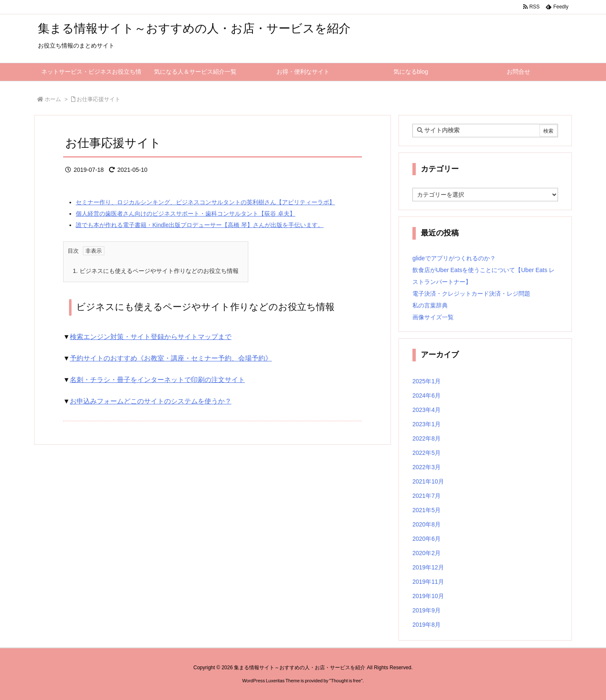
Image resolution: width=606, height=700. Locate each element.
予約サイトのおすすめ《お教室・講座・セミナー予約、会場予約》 (171, 358)
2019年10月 (428, 596)
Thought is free (346, 681)
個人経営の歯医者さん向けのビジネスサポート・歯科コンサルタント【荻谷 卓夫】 (186, 214)
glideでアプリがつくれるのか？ (454, 258)
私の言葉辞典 (430, 305)
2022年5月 (427, 453)
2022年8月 (427, 438)
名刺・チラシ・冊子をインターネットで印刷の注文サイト (157, 380)
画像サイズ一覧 (433, 317)
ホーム (53, 99)
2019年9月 (427, 610)
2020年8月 (427, 524)
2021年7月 (427, 496)
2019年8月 (427, 625)
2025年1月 (427, 381)
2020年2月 (427, 553)
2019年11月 (428, 582)
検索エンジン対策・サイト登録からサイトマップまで (151, 337)
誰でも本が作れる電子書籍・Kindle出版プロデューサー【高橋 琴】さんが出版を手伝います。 (200, 225)
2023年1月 (427, 424)
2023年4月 (427, 410)
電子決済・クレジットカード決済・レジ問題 (471, 294)
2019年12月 (428, 567)
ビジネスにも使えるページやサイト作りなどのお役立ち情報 (156, 271)
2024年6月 (427, 395)
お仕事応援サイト (98, 99)
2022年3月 (427, 467)
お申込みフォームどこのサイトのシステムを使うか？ (151, 401)
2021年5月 (427, 510)
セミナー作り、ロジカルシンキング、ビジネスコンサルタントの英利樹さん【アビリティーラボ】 (205, 202)
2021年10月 (428, 481)
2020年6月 (427, 539)
